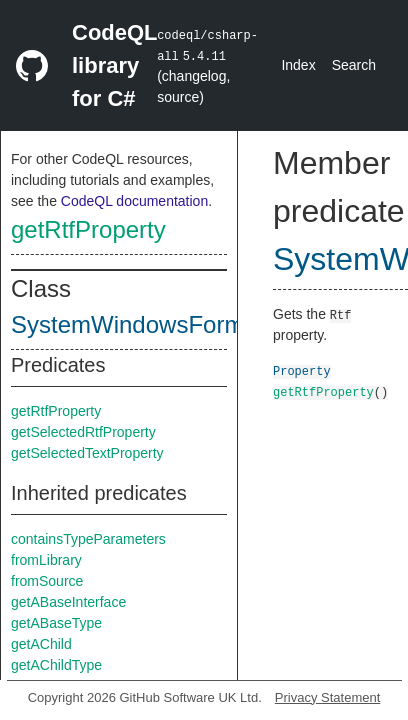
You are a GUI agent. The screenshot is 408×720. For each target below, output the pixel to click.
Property (302, 370)
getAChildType (56, 665)
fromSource (47, 581)
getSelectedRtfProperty (83, 432)
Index (298, 65)
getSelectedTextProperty (87, 453)
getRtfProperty (88, 229)
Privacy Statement (328, 697)
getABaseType (56, 623)
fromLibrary (46, 560)
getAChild (41, 644)
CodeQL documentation (134, 201)
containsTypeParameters (88, 539)
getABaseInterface (68, 602)
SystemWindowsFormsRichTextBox (200, 324)
